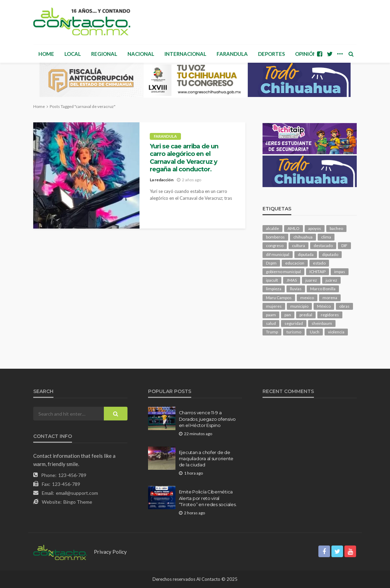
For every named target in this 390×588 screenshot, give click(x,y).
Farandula (232, 54)
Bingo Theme (78, 502)
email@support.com (77, 493)
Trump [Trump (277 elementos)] (272, 332)
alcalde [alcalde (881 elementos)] (272, 228)
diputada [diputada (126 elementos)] (306, 254)
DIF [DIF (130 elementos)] (344, 246)
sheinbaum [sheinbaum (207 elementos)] (322, 323)
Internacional (185, 54)
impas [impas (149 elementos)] (340, 272)
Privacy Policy (110, 552)
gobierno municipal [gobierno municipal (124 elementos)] (283, 272)
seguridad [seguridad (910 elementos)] (294, 323)
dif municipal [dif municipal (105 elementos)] (278, 254)
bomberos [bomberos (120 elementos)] (275, 237)
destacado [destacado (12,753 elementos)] (323, 246)
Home (46, 54)
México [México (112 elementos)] (324, 306)
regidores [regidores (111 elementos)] (330, 315)
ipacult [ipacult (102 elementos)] (272, 280)
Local (73, 54)
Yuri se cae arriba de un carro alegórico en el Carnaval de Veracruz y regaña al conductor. (184, 158)
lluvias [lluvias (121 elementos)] (296, 289)
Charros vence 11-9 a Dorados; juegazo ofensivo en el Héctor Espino (208, 419)
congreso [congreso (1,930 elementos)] (275, 246)
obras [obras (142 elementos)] (344, 306)
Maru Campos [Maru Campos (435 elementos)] (279, 298)
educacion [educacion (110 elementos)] (295, 263)
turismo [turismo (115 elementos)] (294, 332)
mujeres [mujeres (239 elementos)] (274, 306)
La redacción (162, 180)
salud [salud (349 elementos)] (271, 323)
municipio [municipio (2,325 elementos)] (299, 306)
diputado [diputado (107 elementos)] (330, 254)
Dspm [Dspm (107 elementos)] (271, 263)
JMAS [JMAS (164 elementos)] (292, 280)
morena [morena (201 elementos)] (330, 298)
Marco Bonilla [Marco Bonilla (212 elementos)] (323, 289)
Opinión (306, 54)
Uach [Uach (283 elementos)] (315, 332)
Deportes (271, 54)
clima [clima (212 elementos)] (326, 237)
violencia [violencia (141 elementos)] (336, 332)
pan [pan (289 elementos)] (288, 315)
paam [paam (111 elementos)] (271, 315)
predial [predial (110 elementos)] (306, 315)
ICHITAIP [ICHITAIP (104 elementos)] (318, 272)
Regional (104, 54)
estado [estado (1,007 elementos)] (319, 263)
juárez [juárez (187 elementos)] (331, 280)
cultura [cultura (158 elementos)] (298, 246)
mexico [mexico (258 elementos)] (307, 298)
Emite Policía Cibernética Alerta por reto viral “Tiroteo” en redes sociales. (208, 498)
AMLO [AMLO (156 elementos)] (294, 228)
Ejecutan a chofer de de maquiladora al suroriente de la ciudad (206, 458)
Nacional (141, 54)
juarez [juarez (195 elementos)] (311, 280)
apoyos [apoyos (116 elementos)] (315, 228)
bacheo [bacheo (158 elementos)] (336, 228)
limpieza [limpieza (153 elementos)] (274, 289)
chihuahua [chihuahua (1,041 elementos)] (303, 237)
